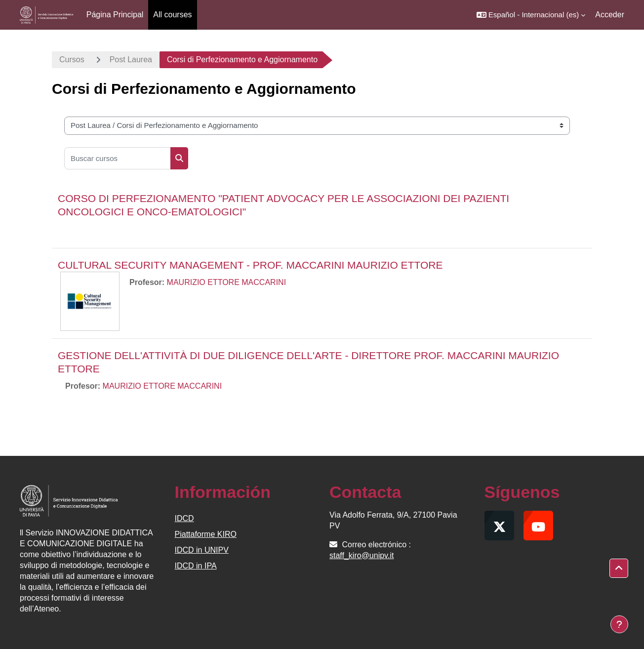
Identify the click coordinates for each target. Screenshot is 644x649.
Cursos (72, 60)
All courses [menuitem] (172, 15)
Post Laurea (131, 60)
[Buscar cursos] (118, 158)
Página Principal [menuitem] (115, 15)
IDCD (184, 518)
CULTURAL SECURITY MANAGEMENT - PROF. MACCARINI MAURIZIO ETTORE (250, 265)
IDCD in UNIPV (202, 550)
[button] (531, 15)
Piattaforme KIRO (206, 534)
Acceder (610, 15)
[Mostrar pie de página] (619, 624)
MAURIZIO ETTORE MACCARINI (227, 282)
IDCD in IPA (196, 566)
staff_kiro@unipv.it (362, 555)
